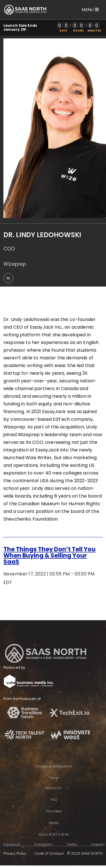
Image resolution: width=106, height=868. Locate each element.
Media (54, 830)
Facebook (12, 852)
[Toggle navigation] (90, 10)
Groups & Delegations (54, 774)
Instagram (43, 852)
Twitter (72, 852)
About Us (54, 795)
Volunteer (54, 819)
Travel (54, 785)
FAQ (54, 807)
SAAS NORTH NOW (54, 842)
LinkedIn (98, 852)
